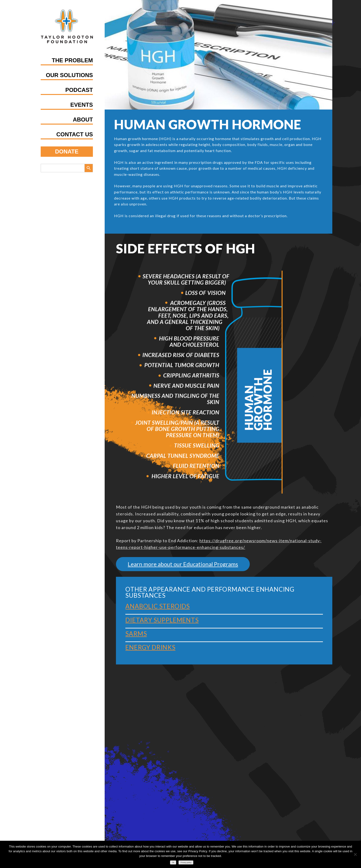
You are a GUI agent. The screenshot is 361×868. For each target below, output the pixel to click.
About (83, 120)
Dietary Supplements (162, 620)
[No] (355, 854)
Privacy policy (186, 862)
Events (82, 105)
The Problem (72, 60)
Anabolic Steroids (158, 606)
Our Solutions (69, 75)
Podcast (79, 90)
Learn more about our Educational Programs (183, 564)
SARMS (136, 634)
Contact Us (75, 134)
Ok (173, 862)
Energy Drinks (150, 647)
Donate (67, 151)
